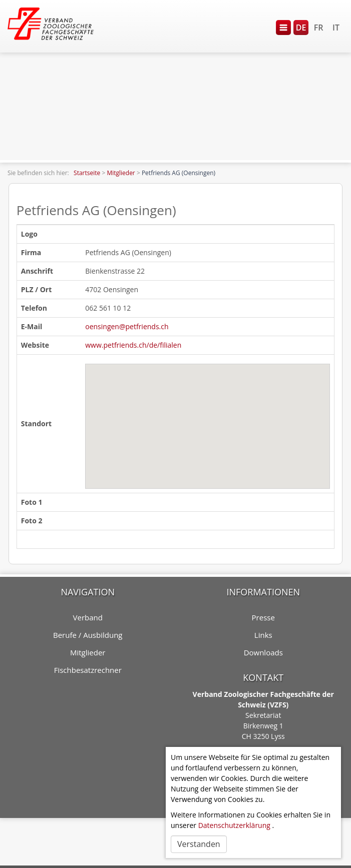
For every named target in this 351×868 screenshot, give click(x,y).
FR (319, 28)
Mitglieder (121, 173)
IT (336, 28)
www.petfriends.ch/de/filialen (133, 345)
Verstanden (199, 844)
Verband (88, 617)
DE (301, 28)
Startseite (87, 173)
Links (263, 635)
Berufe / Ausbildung (88, 635)
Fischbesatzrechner (88, 670)
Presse (263, 617)
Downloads (263, 652)
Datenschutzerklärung (234, 825)
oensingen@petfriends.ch (127, 326)
